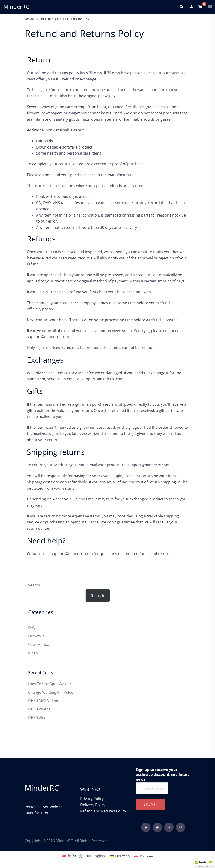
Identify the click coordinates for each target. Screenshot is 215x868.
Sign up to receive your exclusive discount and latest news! (162, 774)
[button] (181, 7)
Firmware (36, 636)
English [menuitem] (99, 856)
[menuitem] (72, 856)
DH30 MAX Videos (44, 701)
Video (33, 653)
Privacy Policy (92, 799)
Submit (150, 804)
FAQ (32, 628)
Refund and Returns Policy (103, 811)
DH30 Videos (39, 709)
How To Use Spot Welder (50, 684)
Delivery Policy (93, 805)
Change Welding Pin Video (51, 692)
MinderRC (16, 7)
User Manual (39, 645)
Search (34, 585)
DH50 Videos (39, 718)
